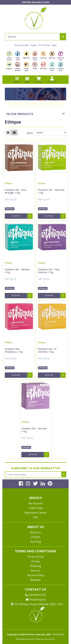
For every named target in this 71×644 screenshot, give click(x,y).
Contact (35, 537)
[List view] (14, 133)
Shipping (36, 566)
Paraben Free (61, 68)
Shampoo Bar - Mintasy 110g (17, 271)
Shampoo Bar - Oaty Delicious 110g (49, 271)
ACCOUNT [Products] (52, 80)
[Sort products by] (50, 133)
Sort (30, 133)
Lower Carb (26, 68)
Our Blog (35, 542)
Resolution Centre (35, 513)
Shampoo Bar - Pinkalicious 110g (14, 350)
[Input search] (32, 37)
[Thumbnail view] (8, 133)
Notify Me (16, 216)
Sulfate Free (52, 68)
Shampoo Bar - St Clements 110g (47, 350)
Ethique (9, 183)
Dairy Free (18, 57)
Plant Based (9, 57)
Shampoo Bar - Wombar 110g (34, 430)
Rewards (35, 580)
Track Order (36, 508)
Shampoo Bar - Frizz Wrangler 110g (16, 191)
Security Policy (36, 575)
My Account (36, 503)
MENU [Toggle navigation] (17, 80)
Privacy (36, 561)
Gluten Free (35, 57)
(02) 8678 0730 (35, 595)
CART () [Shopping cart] (39, 80)
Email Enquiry (36, 600)
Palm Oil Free (61, 57)
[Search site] (63, 37)
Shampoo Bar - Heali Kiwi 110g (51, 191)
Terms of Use (35, 557)
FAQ (35, 517)
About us (35, 532)
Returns (35, 571)
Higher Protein (18, 68)
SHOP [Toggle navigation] (27, 80)
